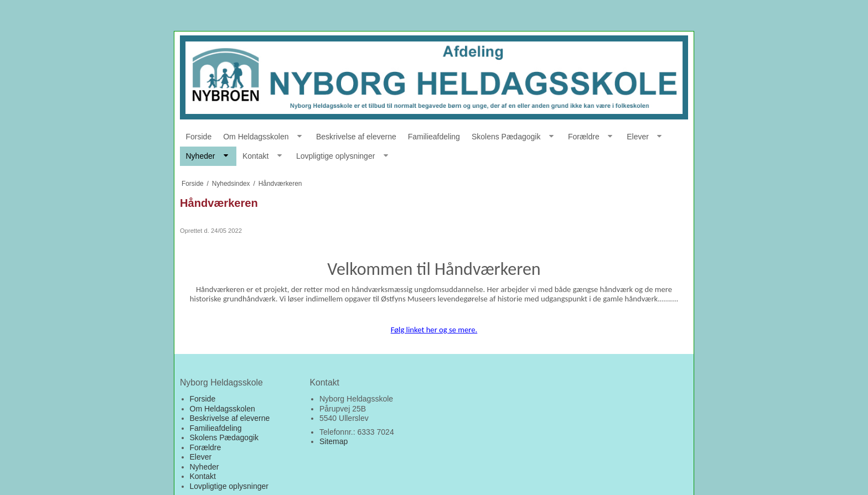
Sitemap (334, 441)
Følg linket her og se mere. (434, 330)
